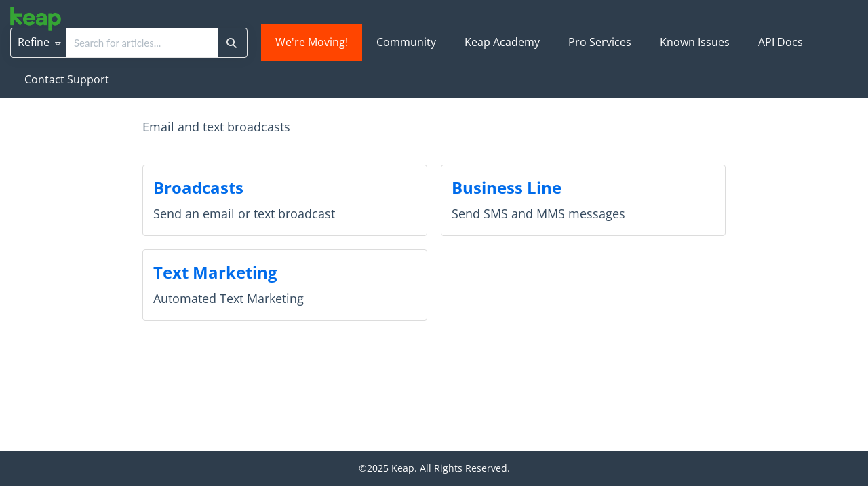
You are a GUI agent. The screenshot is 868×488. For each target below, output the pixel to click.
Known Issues (695, 42)
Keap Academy (502, 42)
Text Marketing (215, 272)
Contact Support (67, 79)
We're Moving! (312, 42)
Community (406, 42)
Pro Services (600, 42)
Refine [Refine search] (39, 42)
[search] (142, 43)
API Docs (781, 42)
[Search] (232, 43)
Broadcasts (198, 187)
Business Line (507, 187)
